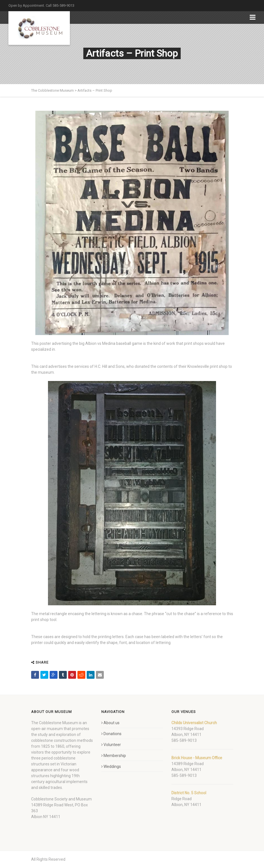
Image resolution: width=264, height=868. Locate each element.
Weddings (111, 767)
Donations (111, 734)
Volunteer (111, 745)
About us (110, 723)
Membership (114, 756)
